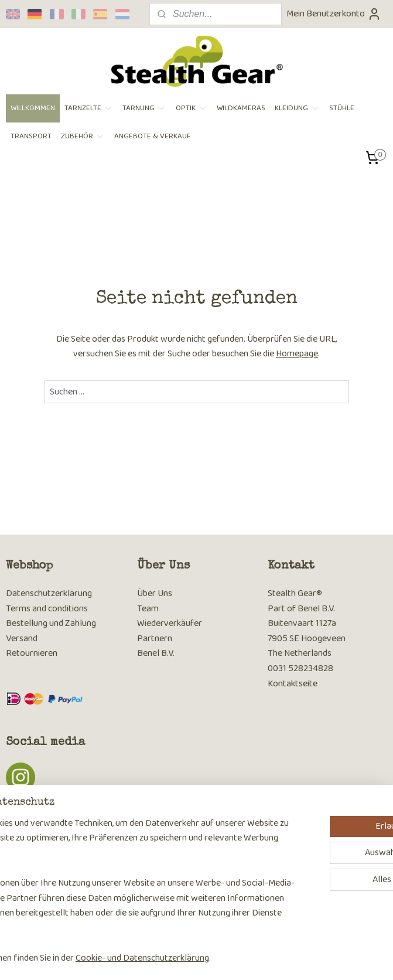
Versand (22, 639)
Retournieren (32, 653)
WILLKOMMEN (33, 108)
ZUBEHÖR (83, 136)
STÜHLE (342, 108)
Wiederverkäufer (170, 623)
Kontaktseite (293, 684)
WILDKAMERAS (241, 108)
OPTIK (192, 108)
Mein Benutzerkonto (334, 14)
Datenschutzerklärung (49, 593)
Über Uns (155, 593)
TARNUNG (144, 108)
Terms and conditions (47, 609)
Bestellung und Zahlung (51, 623)
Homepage (297, 354)
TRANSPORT (31, 136)
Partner (152, 639)
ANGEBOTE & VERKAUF (152, 136)
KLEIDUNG (297, 108)
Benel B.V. (156, 653)
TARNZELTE (89, 108)
